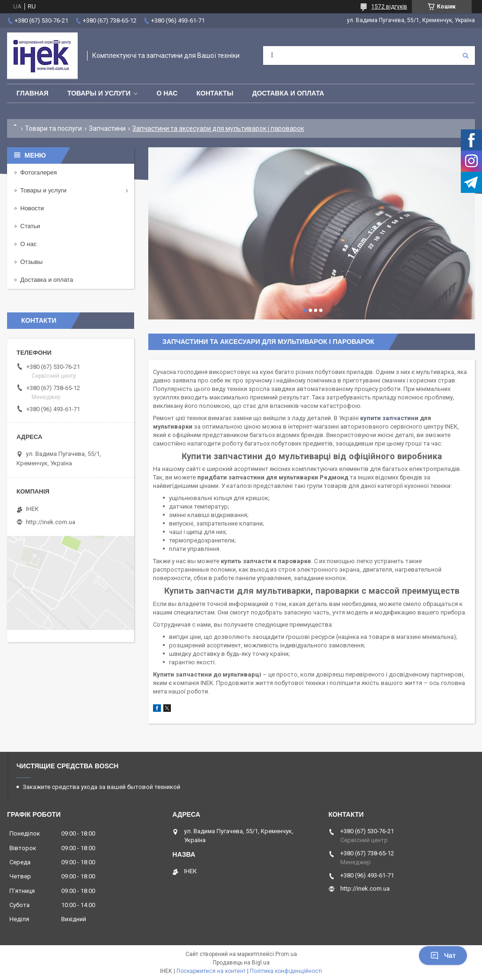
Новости (32, 208)
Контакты (215, 93)
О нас (167, 93)
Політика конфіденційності (286, 971)
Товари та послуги (53, 128)
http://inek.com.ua (51, 522)
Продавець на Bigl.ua (241, 963)
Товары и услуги (99, 93)
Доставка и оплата (288, 93)
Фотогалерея (39, 172)
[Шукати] (466, 56)
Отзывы (32, 262)
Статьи (30, 226)
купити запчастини (389, 418)
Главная (32, 93)
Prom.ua (286, 954)
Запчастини (107, 128)
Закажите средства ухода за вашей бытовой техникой (101, 787)
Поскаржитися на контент (211, 971)
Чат (443, 956)
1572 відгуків (389, 7)
